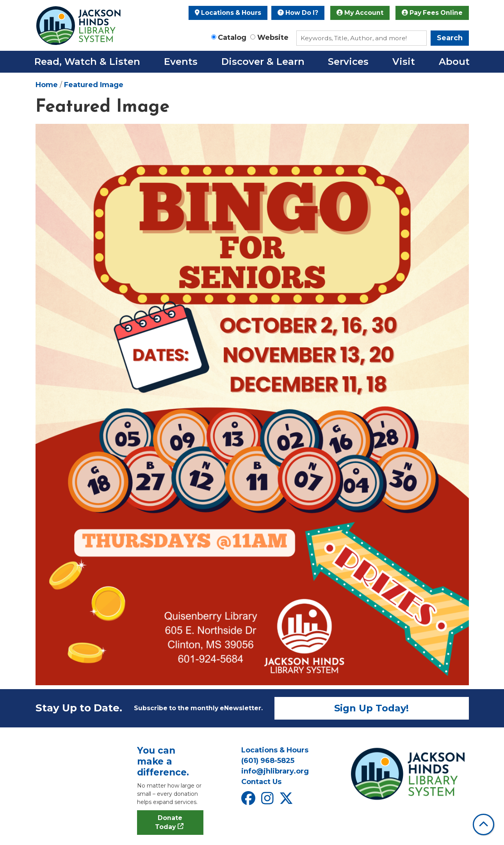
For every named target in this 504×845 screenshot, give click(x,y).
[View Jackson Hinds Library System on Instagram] (268, 801)
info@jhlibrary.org (275, 771)
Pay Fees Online (432, 13)
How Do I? (298, 13)
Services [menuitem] (348, 62)
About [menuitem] (454, 62)
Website (273, 38)
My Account (360, 13)
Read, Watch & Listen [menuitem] (87, 62)
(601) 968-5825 (268, 761)
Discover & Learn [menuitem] (263, 62)
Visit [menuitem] (404, 62)
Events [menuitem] (181, 62)
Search (450, 38)
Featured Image (94, 85)
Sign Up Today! (371, 708)
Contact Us (261, 782)
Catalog (232, 38)
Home (47, 85)
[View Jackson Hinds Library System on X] (287, 801)
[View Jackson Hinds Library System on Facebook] (249, 801)
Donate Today (169, 823)
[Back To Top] (484, 824)
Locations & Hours (228, 13)
